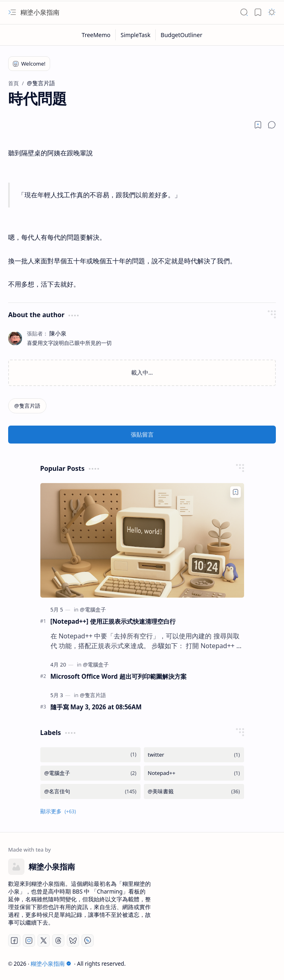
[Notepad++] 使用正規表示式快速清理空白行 (113, 621)
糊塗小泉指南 (40, 12)
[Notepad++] (194, 773)
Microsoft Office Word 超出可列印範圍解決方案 (119, 676)
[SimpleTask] (136, 35)
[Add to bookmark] (236, 492)
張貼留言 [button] (142, 434)
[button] (12, 12)
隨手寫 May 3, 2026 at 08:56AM (96, 707)
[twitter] (194, 755)
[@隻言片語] (27, 406)
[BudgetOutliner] (181, 35)
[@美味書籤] (194, 791)
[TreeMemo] (97, 35)
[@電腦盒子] (93, 609)
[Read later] (258, 125)
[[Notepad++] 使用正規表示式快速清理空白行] (142, 540)
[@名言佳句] (90, 791)
